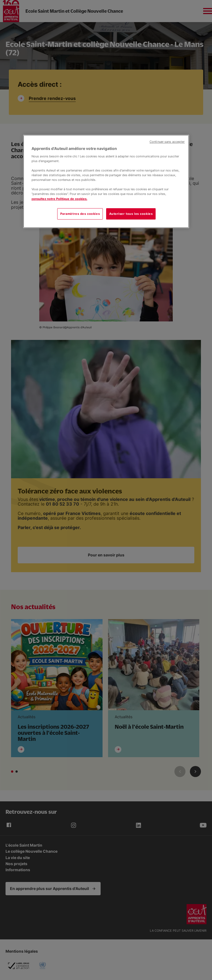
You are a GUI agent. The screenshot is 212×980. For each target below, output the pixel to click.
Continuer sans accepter (167, 142)
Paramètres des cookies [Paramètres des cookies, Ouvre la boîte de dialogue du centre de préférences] (80, 214)
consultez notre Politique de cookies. (59, 199)
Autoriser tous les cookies (131, 214)
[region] (106, 181)
